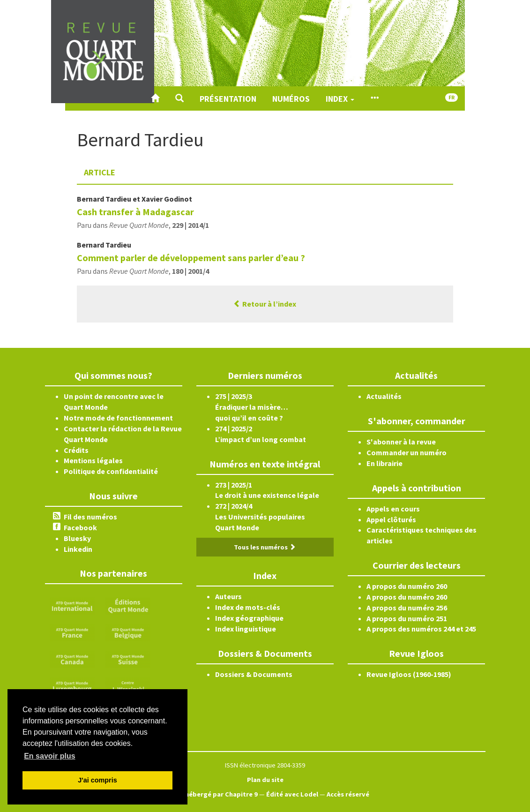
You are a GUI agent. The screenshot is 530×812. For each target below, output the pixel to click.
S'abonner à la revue (401, 442)
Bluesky (77, 538)
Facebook (80, 527)
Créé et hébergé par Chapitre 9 (209, 794)
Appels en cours (393, 509)
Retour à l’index (265, 304)
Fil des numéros (90, 517)
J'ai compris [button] (97, 780)
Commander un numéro (407, 452)
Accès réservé (348, 794)
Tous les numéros (265, 547)
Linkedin (78, 549)
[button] (179, 98)
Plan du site (265, 780)
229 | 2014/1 (190, 225)
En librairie (384, 463)
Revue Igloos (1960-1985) (409, 674)
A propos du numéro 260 (407, 586)
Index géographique (249, 618)
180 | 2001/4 (190, 271)
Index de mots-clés (248, 607)
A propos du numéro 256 (407, 608)
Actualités (384, 396)
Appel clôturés (391, 519)
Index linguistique (246, 629)
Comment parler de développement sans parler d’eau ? (191, 258)
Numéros (291, 99)
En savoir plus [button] (49, 756)
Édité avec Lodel (292, 794)
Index (340, 99)
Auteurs (228, 596)
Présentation (228, 99)
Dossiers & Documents (254, 674)
